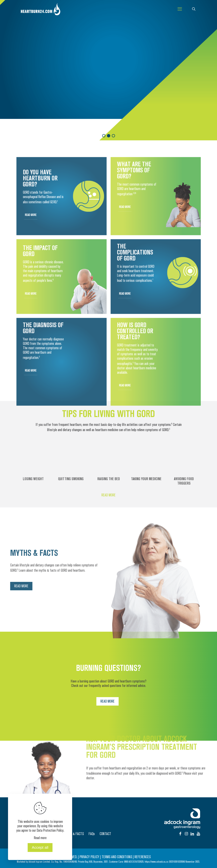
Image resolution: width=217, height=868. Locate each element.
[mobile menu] (180, 9)
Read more (40, 838)
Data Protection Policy (50, 830)
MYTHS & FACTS (73, 834)
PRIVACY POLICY (89, 857)
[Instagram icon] (186, 834)
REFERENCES (143, 857)
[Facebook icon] (180, 834)
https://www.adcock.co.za (156, 862)
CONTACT (105, 834)
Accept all (40, 847)
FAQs (92, 834)
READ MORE (19, 91)
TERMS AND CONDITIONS (117, 857)
